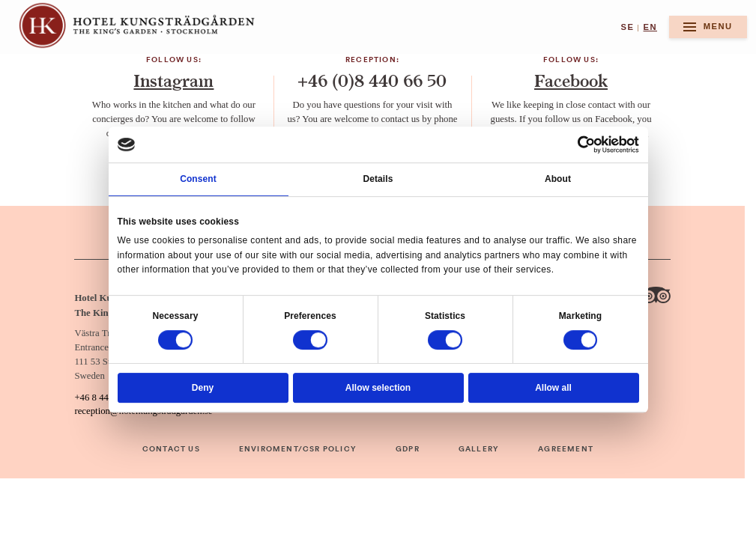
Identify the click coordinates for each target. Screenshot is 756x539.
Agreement (566, 449)
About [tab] (558, 179)
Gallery (479, 449)
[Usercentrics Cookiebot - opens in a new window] (587, 144)
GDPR (408, 449)
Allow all (553, 388)
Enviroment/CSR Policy (298, 449)
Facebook (571, 81)
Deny (203, 388)
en (650, 27)
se (627, 27)
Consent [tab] (198, 179)
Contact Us (171, 449)
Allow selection (378, 388)
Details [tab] (378, 179)
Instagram (173, 81)
